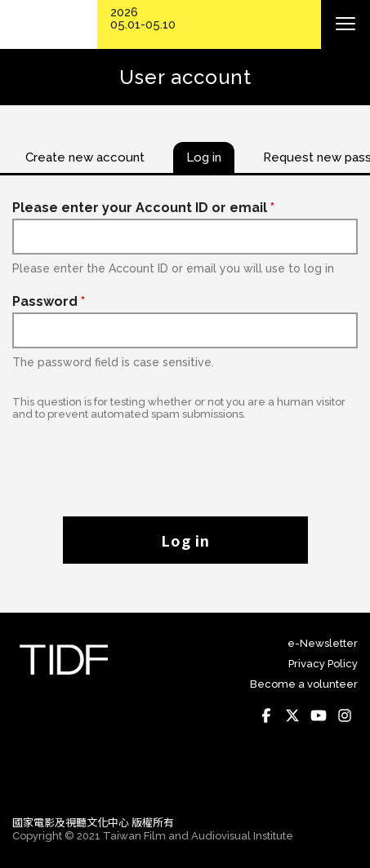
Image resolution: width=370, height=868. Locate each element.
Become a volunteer (304, 684)
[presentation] (185, 460)
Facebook (266, 715)
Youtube (319, 715)
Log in (185, 540)
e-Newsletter (323, 643)
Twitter (292, 715)
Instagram (345, 715)
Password (49, 301)
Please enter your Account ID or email (143, 208)
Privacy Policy (323, 664)
